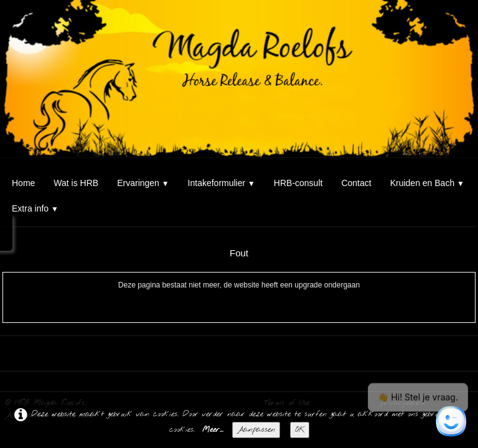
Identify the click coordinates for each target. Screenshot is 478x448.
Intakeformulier (222, 183)
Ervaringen (143, 183)
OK (300, 430)
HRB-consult (298, 183)
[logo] (5, 24)
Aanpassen (256, 430)
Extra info (35, 208)
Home (23, 183)
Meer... (213, 430)
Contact (356, 183)
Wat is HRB (76, 183)
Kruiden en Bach (427, 183)
